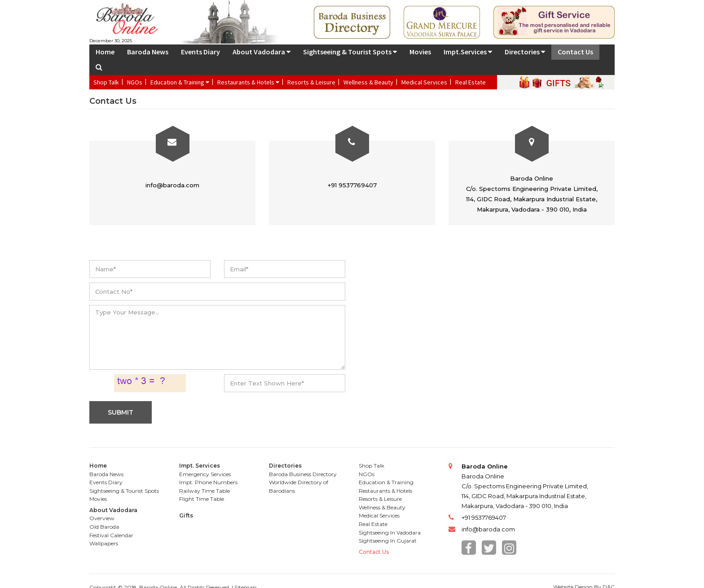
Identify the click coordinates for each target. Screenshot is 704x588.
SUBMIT (121, 412)
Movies (420, 52)
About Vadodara (262, 52)
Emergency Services (205, 474)
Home (105, 52)
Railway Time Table (205, 491)
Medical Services (424, 82)
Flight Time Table (202, 499)
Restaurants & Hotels (248, 82)
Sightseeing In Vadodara (390, 533)
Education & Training (180, 82)
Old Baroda (104, 527)
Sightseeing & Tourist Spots (350, 52)
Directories (525, 52)
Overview (102, 518)
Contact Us (575, 52)
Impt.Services (468, 52)
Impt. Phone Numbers (208, 482)
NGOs (135, 82)
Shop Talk (106, 82)
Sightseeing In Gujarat (388, 541)
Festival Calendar (111, 535)
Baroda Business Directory (303, 474)
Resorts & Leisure (311, 82)
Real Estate (471, 82)
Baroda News (148, 52)
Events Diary (200, 52)
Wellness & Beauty (368, 82)
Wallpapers (104, 543)
